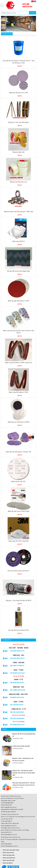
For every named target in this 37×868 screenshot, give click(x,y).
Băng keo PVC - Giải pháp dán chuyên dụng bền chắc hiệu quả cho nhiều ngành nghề (24, 773)
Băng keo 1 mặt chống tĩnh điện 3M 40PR (18, 601)
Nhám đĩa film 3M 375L (18, 482)
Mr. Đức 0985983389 (17, 712)
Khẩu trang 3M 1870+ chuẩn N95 (18, 541)
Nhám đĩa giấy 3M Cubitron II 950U (18, 301)
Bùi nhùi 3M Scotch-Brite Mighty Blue (18, 271)
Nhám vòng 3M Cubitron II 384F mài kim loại (18, 363)
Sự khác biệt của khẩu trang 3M (21, 746)
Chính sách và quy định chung (11, 850)
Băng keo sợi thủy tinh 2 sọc (19, 182)
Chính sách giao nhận (9, 855)
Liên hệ (20, 66)
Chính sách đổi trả (8, 863)
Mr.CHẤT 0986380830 (17, 718)
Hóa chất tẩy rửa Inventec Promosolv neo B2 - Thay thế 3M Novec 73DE (19, 62)
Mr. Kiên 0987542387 (17, 683)
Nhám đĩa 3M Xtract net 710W (18, 93)
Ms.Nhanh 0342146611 (18, 673)
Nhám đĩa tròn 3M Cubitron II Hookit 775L (19, 452)
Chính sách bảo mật (8, 853)
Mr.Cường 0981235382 (18, 690)
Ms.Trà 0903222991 (17, 705)
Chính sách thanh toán (9, 858)
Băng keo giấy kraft (18, 152)
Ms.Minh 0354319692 (17, 697)
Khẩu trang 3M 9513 (19, 241)
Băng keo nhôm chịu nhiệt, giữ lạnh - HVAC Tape (19, 212)
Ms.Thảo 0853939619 (17, 658)
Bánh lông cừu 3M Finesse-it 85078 (19, 422)
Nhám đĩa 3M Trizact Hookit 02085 (18, 511)
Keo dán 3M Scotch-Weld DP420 (18, 630)
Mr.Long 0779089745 (17, 666)
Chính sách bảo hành (9, 860)
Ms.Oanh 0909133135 (17, 651)
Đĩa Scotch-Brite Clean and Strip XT (18, 571)
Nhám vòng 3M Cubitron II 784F (18, 392)
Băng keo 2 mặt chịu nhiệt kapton (18, 122)
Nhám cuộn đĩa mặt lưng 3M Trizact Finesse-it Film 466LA (18, 332)
